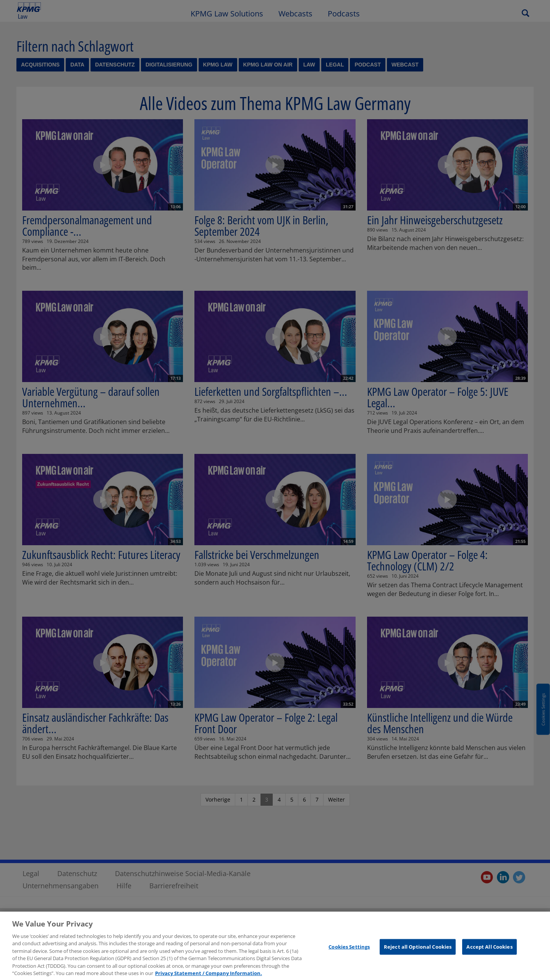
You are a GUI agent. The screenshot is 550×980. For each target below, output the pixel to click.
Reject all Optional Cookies (418, 950)
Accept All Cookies (489, 950)
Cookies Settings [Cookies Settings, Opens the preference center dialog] (349, 950)
